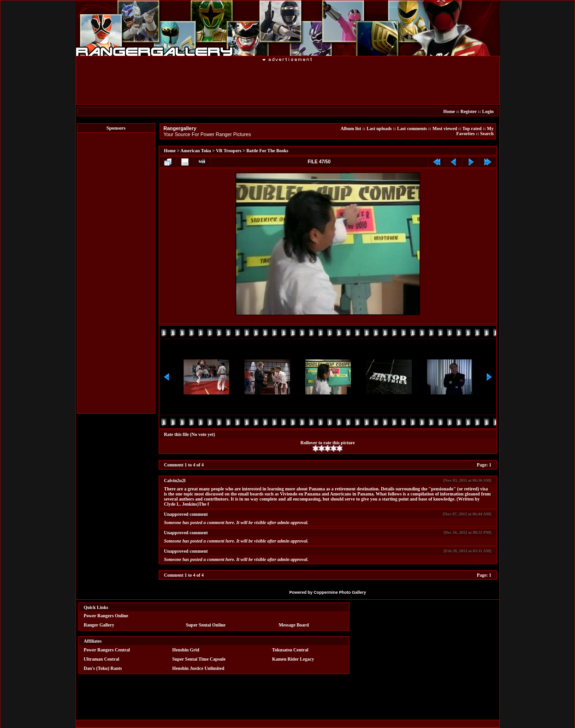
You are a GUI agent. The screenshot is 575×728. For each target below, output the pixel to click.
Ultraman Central (102, 659)
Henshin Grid (186, 650)
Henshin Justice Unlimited (198, 668)
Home (449, 111)
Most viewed (445, 128)
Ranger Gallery (99, 625)
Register (468, 111)
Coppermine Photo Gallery (340, 592)
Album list (351, 128)
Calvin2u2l (175, 480)
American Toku (196, 151)
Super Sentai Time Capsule (199, 659)
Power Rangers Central (107, 650)
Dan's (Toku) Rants (103, 668)
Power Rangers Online (106, 616)
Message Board (294, 625)
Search (487, 134)
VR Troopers (228, 151)
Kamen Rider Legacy (293, 659)
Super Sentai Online (206, 625)
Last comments (412, 128)
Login (488, 111)
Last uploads (379, 128)
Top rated (472, 128)
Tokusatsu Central (290, 650)
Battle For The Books (267, 151)
